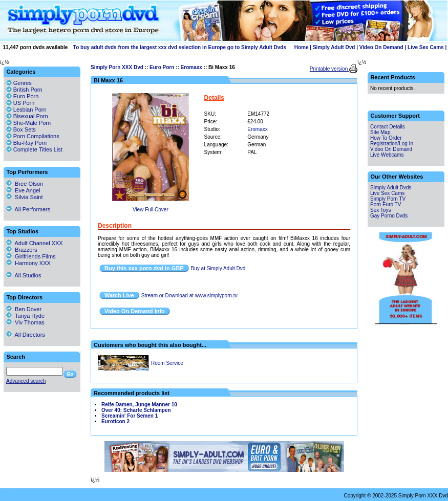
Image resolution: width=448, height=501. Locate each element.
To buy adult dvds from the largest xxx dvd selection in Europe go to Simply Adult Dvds (180, 47)
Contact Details (388, 127)
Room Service (167, 363)
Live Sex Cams (426, 47)
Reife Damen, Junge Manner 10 (139, 405)
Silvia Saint (25, 197)
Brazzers (22, 250)
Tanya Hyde (25, 316)
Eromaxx (191, 67)
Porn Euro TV (386, 204)
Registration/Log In (392, 144)
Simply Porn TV (388, 199)
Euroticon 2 (115, 421)
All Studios (24, 275)
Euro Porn (162, 67)
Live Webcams (387, 155)
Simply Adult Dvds (391, 188)
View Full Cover (151, 210)
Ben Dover (24, 309)
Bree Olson (25, 184)
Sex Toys (380, 210)
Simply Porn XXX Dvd (117, 67)
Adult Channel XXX (35, 243)
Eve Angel (23, 190)
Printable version (329, 69)
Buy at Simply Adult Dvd (218, 268)
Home (302, 47)
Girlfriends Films (31, 256)
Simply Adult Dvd (334, 47)
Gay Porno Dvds (389, 216)
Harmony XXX (28, 263)
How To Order (386, 138)
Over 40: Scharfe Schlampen (136, 410)
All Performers (28, 209)
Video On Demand (381, 47)
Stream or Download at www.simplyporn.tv (189, 296)
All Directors (26, 335)
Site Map (380, 132)
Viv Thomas (25, 322)
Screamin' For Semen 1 (130, 416)
